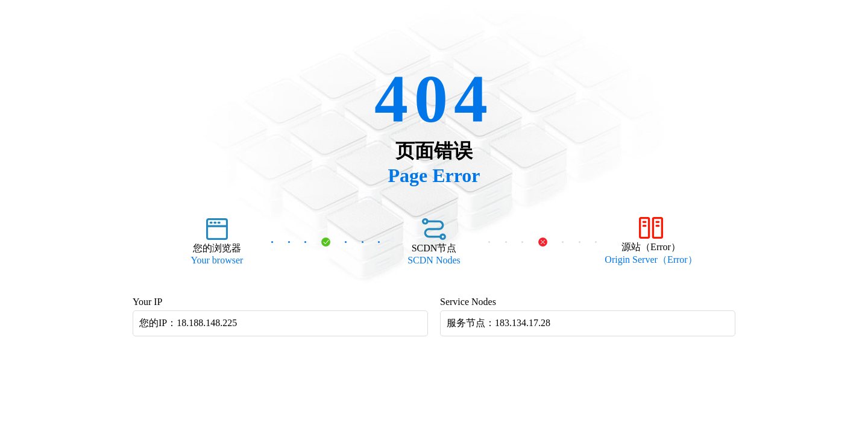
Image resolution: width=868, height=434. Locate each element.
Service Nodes (468, 302)
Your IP (148, 302)
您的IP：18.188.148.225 (188, 323)
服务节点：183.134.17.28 (498, 323)
